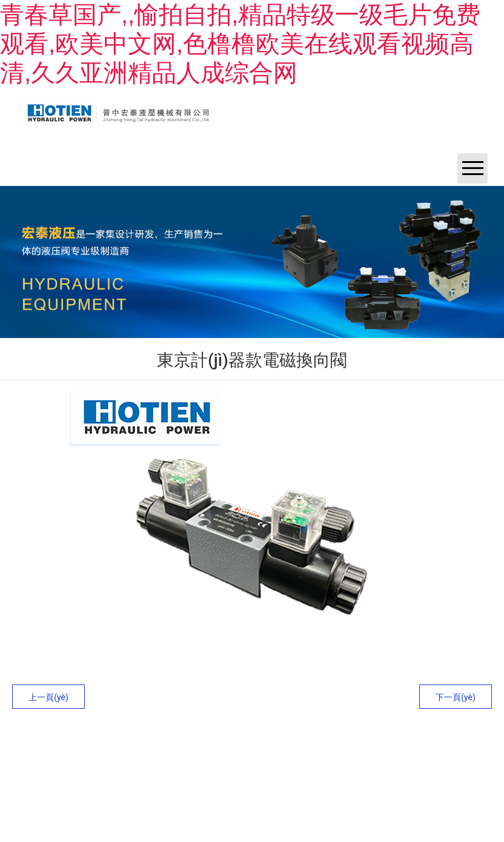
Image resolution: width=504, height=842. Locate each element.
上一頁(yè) (48, 697)
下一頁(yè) (456, 697)
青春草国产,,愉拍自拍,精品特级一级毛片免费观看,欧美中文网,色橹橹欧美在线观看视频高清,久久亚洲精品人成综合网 (240, 44)
